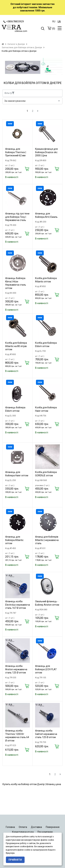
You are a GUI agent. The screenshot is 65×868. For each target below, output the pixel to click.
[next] (38, 111)
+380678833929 (14, 21)
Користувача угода (23, 832)
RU (54, 21)
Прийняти (15, 860)
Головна (10, 827)
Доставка (36, 827)
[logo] (17, 29)
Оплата (23, 827)
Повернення (53, 827)
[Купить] (27, 169)
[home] (3, 44)
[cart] (49, 28)
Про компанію (45, 832)
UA (59, 21)
